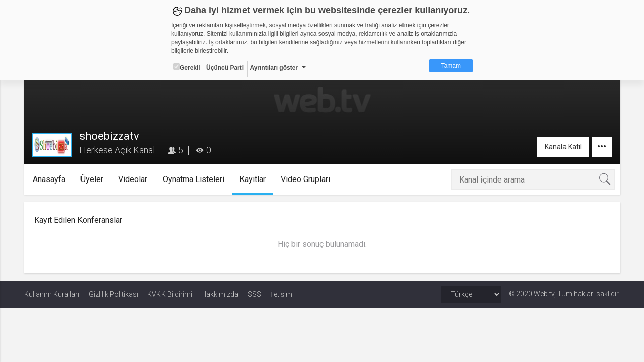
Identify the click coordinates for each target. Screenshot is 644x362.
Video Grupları (305, 179)
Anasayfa (49, 179)
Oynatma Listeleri (193, 179)
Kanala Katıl (563, 147)
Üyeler (92, 179)
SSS (254, 294)
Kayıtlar (253, 179)
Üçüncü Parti (225, 68)
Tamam (451, 66)
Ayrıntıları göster (274, 68)
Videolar (133, 179)
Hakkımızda (220, 294)
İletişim (281, 294)
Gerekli (187, 67)
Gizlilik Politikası (113, 294)
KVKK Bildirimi (170, 294)
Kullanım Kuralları (52, 294)
